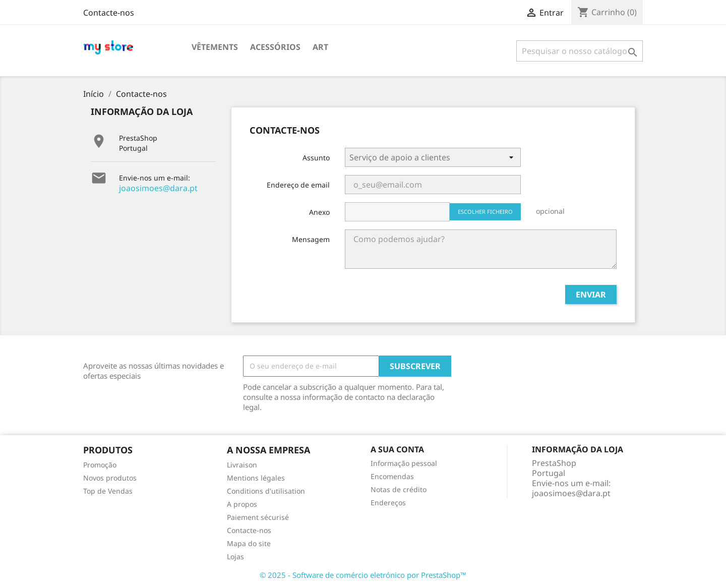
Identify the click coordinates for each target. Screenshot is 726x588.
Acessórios (275, 47)
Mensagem (311, 239)
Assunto (316, 158)
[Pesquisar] (580, 51)
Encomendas (392, 476)
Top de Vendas (108, 491)
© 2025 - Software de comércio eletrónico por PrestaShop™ (363, 575)
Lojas (235, 556)
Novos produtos (110, 478)
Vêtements (215, 47)
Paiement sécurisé (258, 517)
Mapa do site (249, 543)
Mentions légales (256, 478)
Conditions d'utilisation (266, 491)
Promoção (100, 465)
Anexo (319, 212)
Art (320, 47)
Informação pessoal (404, 463)
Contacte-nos (109, 13)
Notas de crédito (399, 489)
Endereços (388, 503)
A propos (242, 504)
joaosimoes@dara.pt (158, 188)
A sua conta (397, 449)
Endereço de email (298, 185)
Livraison (242, 465)
